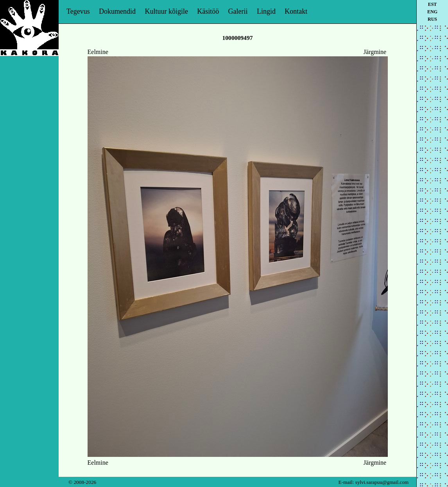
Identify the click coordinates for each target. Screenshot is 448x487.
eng (432, 12)
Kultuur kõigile (166, 11)
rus (432, 19)
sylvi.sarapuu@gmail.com (382, 482)
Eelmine (98, 52)
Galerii (238, 11)
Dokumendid (117, 11)
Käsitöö (208, 11)
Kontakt (296, 11)
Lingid (266, 11)
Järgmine (375, 52)
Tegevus (78, 11)
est (433, 4)
